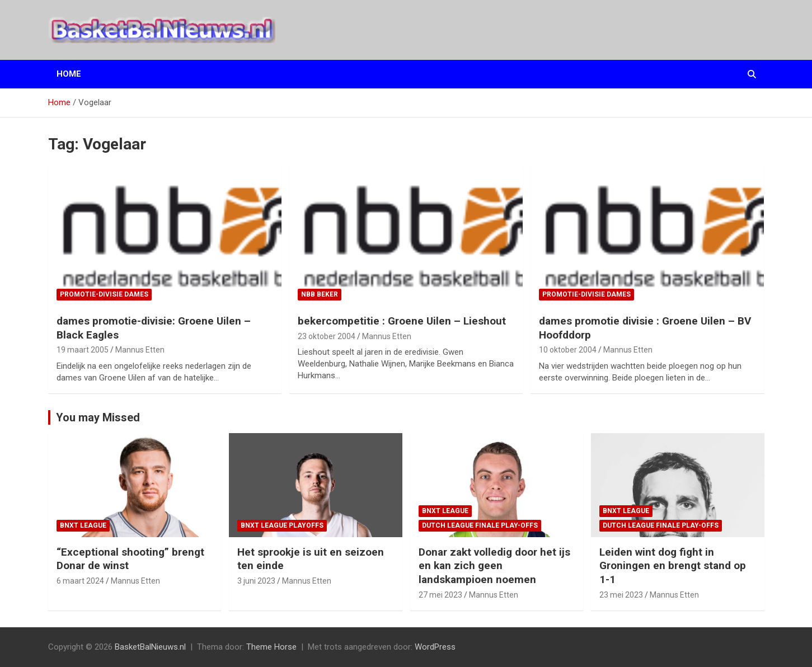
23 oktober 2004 (327, 336)
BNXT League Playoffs (282, 525)
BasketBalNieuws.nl (150, 647)
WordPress (435, 647)
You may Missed (98, 417)
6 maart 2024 (80, 581)
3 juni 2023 (256, 581)
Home (69, 74)
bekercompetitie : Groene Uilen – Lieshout (402, 321)
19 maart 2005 (83, 350)
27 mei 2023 (440, 595)
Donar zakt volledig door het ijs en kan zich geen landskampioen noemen (494, 566)
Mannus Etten (140, 350)
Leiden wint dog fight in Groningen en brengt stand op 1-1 (673, 566)
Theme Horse (271, 647)
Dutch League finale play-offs (480, 525)
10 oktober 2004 (568, 350)
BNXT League (83, 525)
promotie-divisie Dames (104, 294)
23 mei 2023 (621, 595)
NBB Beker (320, 294)
